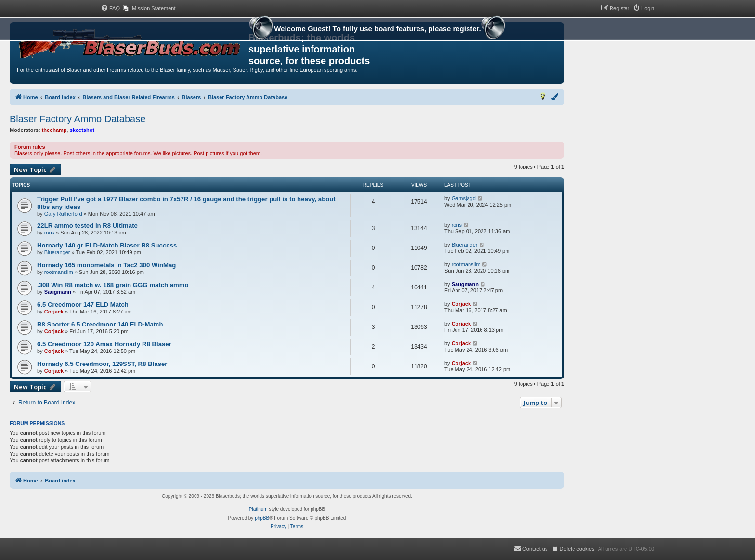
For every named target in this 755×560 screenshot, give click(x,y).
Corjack (54, 312)
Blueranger (57, 252)
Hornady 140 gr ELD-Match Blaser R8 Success (107, 245)
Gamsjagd (464, 198)
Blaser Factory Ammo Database (78, 119)
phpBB (262, 518)
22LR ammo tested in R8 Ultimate (87, 226)
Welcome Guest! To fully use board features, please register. (377, 30)
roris (49, 233)
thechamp (54, 130)
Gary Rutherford (63, 214)
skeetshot (82, 130)
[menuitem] (110, 8)
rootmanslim (59, 272)
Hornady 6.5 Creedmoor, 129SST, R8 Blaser (102, 364)
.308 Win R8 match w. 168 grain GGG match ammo (113, 285)
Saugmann (58, 292)
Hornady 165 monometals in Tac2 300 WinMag (106, 265)
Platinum (258, 509)
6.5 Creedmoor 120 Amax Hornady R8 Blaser (104, 344)
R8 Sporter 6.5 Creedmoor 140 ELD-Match (100, 324)
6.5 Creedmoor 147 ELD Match (83, 305)
